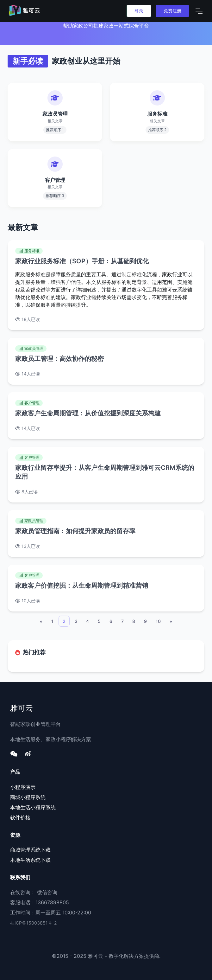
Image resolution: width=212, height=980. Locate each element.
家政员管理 (31, 348)
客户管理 (29, 403)
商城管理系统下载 (30, 850)
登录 (139, 11)
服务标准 (29, 251)
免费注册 (172, 11)
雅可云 (22, 708)
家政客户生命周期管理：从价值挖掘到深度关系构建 (88, 413)
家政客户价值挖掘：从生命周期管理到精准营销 (82, 586)
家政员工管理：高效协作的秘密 (59, 359)
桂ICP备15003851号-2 (33, 923)
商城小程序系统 (28, 797)
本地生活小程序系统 (33, 807)
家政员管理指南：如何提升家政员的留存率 (75, 531)
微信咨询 (47, 892)
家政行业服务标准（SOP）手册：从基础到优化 (82, 261)
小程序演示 (23, 787)
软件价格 (20, 817)
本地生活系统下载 (30, 860)
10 (158, 621)
